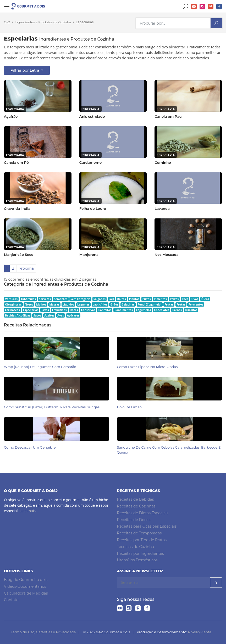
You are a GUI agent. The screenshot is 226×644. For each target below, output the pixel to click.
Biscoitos (191, 310)
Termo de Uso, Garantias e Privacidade (43, 632)
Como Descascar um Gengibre (30, 447)
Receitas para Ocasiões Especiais (147, 526)
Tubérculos (28, 299)
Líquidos (68, 304)
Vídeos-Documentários (25, 586)
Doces (74, 310)
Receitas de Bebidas (136, 499)
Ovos (195, 299)
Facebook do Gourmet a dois (219, 7)
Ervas (45, 310)
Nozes (29, 304)
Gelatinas (128, 304)
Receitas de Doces (134, 519)
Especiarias (85, 22)
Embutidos (59, 310)
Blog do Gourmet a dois (26, 580)
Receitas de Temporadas (139, 533)
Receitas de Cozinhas (136, 506)
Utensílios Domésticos (137, 560)
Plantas (134, 299)
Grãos (114, 304)
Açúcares (73, 315)
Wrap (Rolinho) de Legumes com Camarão (40, 367)
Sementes (61, 299)
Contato (11, 600)
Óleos (205, 299)
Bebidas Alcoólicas (18, 315)
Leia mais (28, 511)
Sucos (37, 315)
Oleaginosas (13, 304)
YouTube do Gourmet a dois (194, 7)
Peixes (174, 299)
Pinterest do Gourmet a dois (211, 7)
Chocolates (162, 310)
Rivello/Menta (200, 632)
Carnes (177, 310)
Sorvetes (45, 299)
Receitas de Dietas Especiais (143, 513)
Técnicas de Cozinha (136, 547)
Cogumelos (143, 310)
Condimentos (124, 310)
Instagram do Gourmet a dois (202, 7)
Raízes (122, 299)
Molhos (41, 304)
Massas (54, 304)
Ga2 (7, 22)
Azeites (49, 315)
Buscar (186, 7)
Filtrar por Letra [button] (25, 70)
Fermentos (196, 304)
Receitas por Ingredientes (140, 553)
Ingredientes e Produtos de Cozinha (43, 22)
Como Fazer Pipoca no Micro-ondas (147, 367)
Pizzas (147, 299)
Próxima (26, 268)
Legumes (83, 304)
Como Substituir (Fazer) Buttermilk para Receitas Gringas (52, 407)
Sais (111, 299)
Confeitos (105, 310)
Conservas (88, 310)
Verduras (11, 299)
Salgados (100, 299)
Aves (61, 315)
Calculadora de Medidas (26, 593)
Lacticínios (100, 304)
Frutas (169, 304)
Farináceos (12, 310)
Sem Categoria (80, 299)
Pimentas (160, 299)
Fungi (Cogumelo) (150, 304)
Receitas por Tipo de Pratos (142, 540)
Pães (185, 299)
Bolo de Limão (129, 407)
